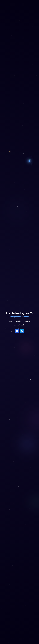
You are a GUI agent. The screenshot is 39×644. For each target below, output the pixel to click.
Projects (19, 322)
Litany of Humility (19, 325)
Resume (28, 322)
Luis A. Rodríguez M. (20, 313)
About (11, 322)
